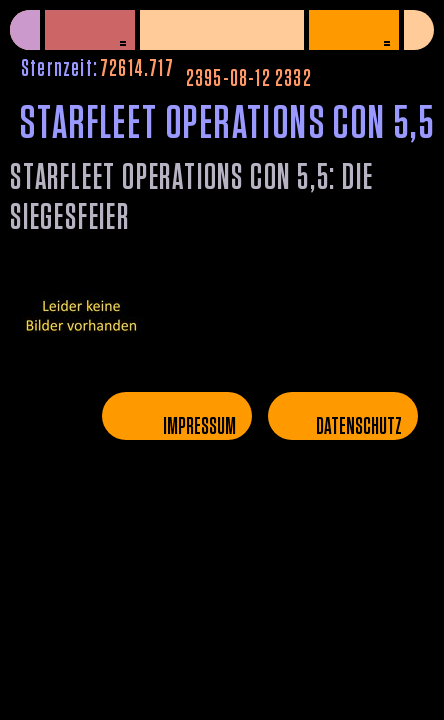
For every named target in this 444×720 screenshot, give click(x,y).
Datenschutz (359, 427)
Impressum (199, 427)
